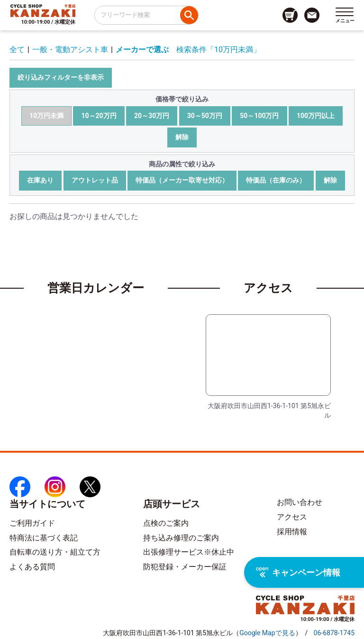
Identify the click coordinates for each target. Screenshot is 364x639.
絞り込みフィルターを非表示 (61, 77)
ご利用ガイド (32, 523)
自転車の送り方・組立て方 (55, 552)
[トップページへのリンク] (43, 10)
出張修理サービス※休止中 (189, 552)
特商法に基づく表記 (44, 538)
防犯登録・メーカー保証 (185, 567)
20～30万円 (152, 116)
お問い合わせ (300, 502)
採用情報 (292, 532)
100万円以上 (316, 116)
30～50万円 (205, 116)
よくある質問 (32, 567)
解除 (182, 137)
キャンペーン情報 (298, 572)
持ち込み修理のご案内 (181, 538)
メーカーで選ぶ (142, 50)
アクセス (292, 517)
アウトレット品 (95, 180)
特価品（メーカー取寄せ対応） (182, 180)
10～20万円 (99, 116)
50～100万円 (259, 116)
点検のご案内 (166, 523)
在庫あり (40, 180)
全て (17, 50)
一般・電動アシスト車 (70, 50)
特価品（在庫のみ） (276, 180)
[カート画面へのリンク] (290, 15)
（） (267, 633)
